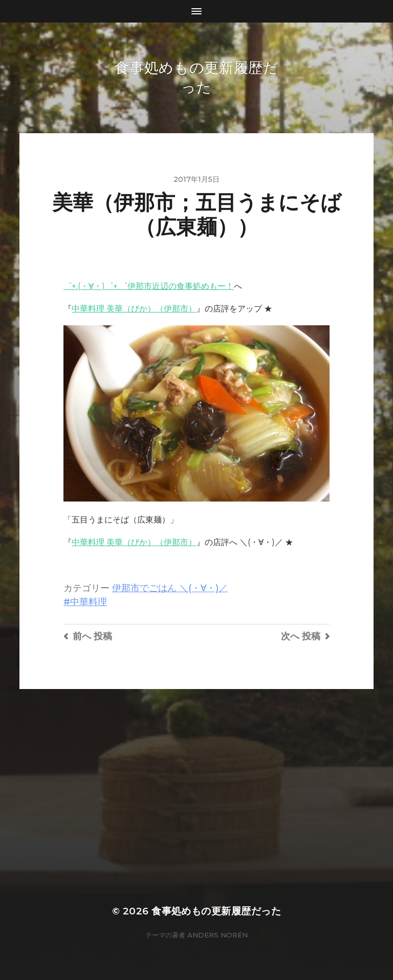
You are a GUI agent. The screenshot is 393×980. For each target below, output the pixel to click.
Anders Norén (217, 935)
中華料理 (89, 602)
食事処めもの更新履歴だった (216, 911)
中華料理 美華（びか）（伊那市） (134, 309)
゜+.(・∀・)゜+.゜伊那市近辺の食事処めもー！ (149, 286)
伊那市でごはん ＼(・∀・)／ (170, 588)
